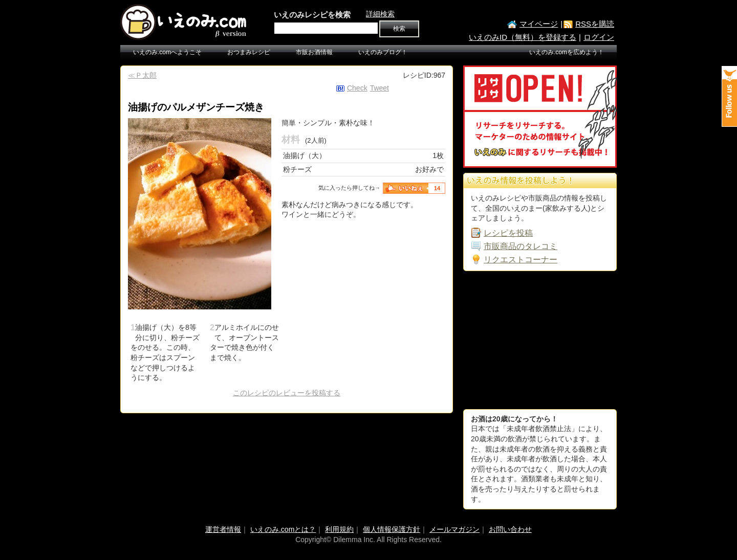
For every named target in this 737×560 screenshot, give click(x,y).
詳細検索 (380, 14)
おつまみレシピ (249, 52)
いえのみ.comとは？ (283, 529)
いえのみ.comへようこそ (167, 52)
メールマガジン (454, 529)
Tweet (380, 88)
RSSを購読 (595, 24)
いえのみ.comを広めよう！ (567, 52)
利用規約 (339, 529)
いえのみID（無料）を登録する (523, 37)
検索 (399, 29)
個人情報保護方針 (392, 529)
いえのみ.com (184, 22)
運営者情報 (223, 529)
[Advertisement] (540, 340)
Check (357, 88)
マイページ (539, 24)
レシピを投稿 (508, 233)
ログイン (599, 37)
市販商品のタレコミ (521, 246)
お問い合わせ (510, 529)
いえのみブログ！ (383, 52)
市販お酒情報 (314, 52)
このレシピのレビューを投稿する (287, 393)
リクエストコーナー (521, 260)
